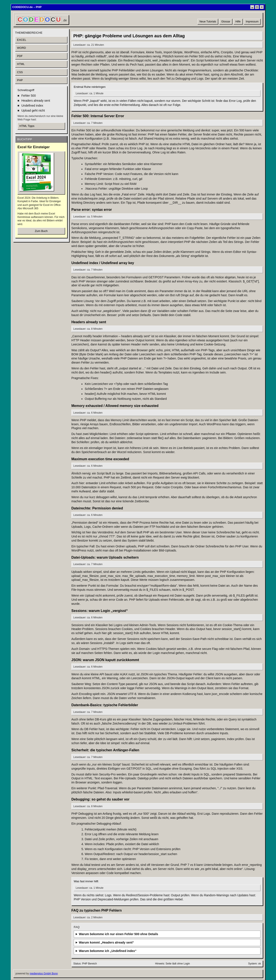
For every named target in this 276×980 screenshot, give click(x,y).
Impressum (252, 22)
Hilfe (238, 22)
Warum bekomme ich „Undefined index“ (108, 951)
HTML (21, 64)
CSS (20, 72)
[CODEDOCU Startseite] (42, 20)
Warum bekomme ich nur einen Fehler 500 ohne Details (118, 934)
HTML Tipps (27, 126)
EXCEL (22, 40)
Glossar (226, 22)
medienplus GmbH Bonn (44, 974)
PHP (20, 80)
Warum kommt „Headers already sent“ (106, 942)
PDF (20, 56)
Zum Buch (41, 231)
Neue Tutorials (208, 22)
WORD (21, 48)
